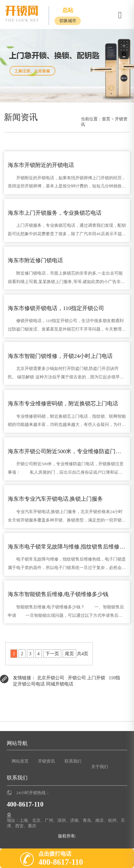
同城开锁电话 (60, 684)
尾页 (69, 654)
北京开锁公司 (51, 678)
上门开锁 (96, 678)
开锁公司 (77, 678)
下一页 (52, 654)
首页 (106, 119)
